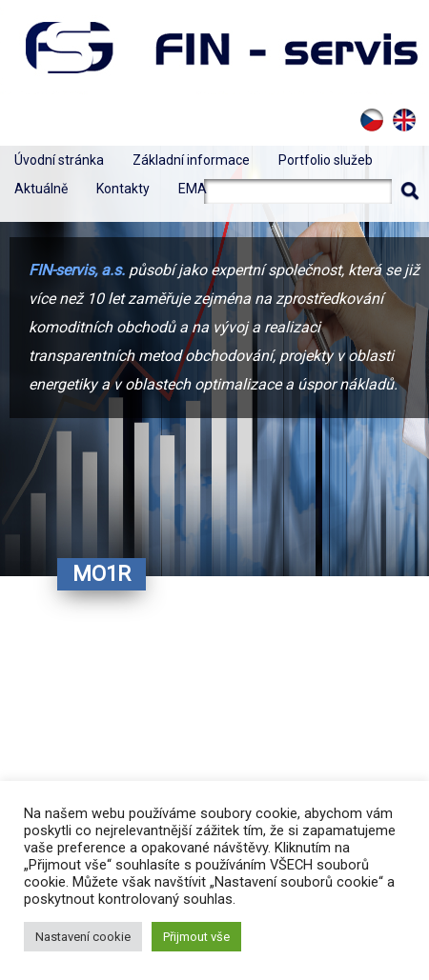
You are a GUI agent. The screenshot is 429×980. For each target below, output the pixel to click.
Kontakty (123, 189)
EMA (193, 189)
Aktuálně (41, 189)
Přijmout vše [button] (196, 937)
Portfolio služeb (326, 160)
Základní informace (191, 160)
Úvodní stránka (59, 160)
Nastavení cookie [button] (83, 937)
